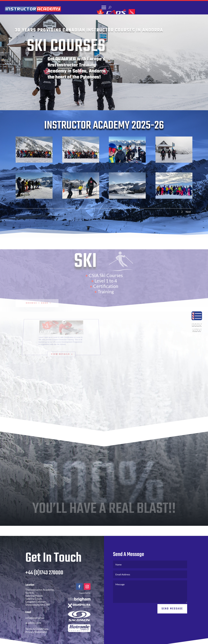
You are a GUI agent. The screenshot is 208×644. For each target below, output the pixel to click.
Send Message (172, 609)
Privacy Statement (36, 632)
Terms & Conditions (37, 629)
